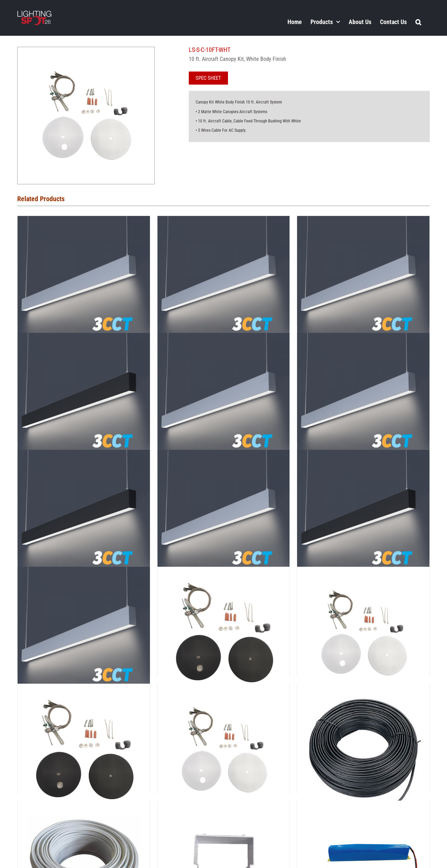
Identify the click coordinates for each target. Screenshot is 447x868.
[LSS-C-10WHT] (363, 573)
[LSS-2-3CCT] (84, 222)
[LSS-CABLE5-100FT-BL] (363, 690)
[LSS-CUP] (224, 806)
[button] (418, 22)
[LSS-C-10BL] (224, 573)
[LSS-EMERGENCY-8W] (363, 806)
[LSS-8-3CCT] (224, 456)
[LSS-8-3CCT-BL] (363, 456)
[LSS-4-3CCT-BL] (84, 339)
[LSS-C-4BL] (84, 690)
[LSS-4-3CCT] (363, 222)
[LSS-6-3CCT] (363, 339)
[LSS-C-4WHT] (224, 690)
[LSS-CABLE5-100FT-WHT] (84, 806)
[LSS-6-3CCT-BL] (84, 456)
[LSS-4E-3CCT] (224, 339)
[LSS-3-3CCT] (224, 222)
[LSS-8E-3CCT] (84, 573)
